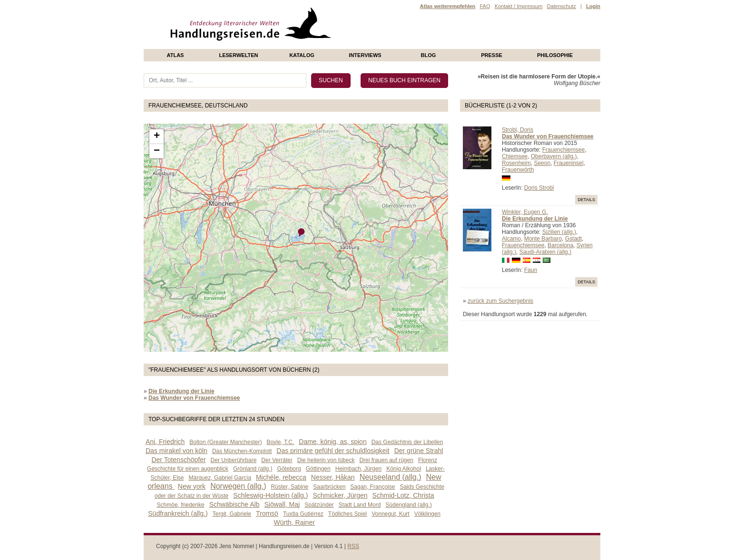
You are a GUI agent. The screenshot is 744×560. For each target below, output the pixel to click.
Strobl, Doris (518, 130)
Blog (429, 55)
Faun (531, 270)
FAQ (485, 6)
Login (593, 6)
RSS (353, 546)
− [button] (157, 151)
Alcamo (511, 239)
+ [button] (157, 136)
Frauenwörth (518, 170)
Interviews (365, 55)
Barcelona (560, 245)
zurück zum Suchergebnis (500, 301)
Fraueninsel (569, 163)
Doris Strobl (539, 188)
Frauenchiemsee (563, 150)
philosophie (555, 55)
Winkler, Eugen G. (525, 212)
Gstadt (573, 239)
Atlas (176, 55)
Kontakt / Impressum (519, 6)
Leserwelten (238, 55)
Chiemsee (515, 156)
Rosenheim (516, 163)
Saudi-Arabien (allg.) (545, 252)
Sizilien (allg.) (559, 232)
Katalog (302, 55)
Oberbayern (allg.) (554, 156)
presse (492, 55)
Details (586, 200)
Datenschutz (562, 6)
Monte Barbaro (543, 239)
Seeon (542, 163)
